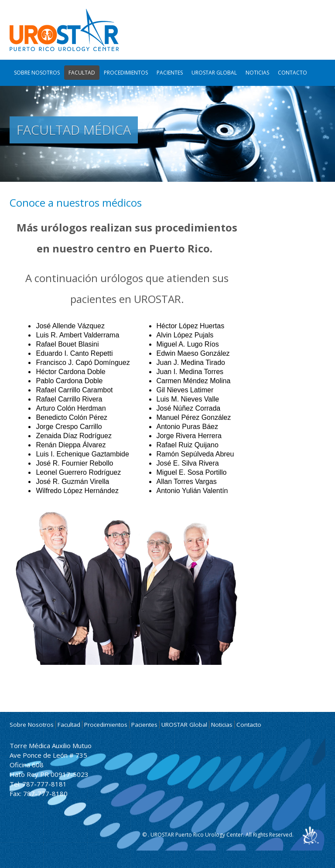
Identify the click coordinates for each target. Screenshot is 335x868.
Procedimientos (126, 73)
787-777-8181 (44, 784)
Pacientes (170, 73)
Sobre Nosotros (37, 73)
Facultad (82, 73)
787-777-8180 (45, 793)
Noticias (257, 73)
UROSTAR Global (214, 73)
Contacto (292, 73)
